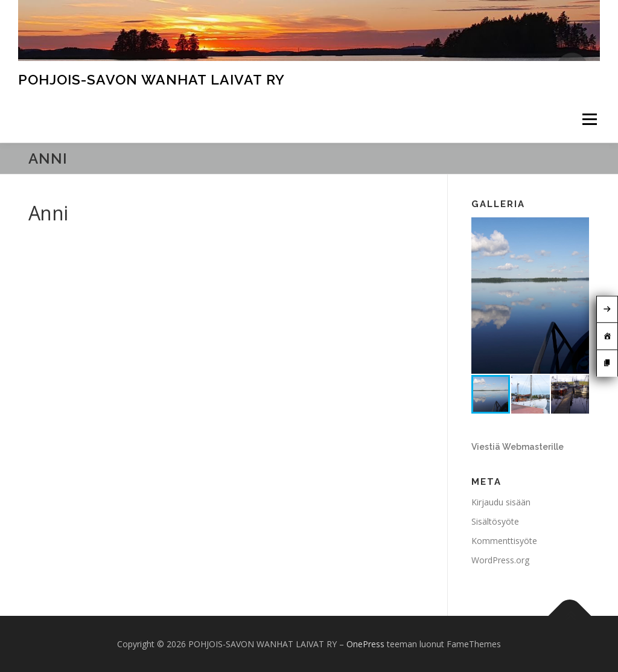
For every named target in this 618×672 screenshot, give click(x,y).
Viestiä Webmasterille (518, 447)
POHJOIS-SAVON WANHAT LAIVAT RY (151, 79)
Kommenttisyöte (504, 541)
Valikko (589, 120)
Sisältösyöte (495, 521)
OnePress (365, 644)
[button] (578, 228)
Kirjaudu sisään (501, 502)
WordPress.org (500, 560)
